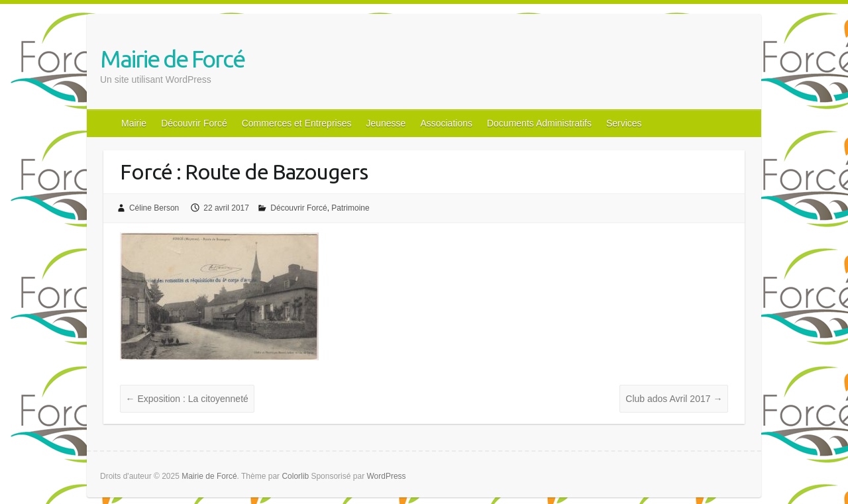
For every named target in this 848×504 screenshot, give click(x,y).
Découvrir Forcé (194, 123)
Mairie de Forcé (172, 59)
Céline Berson (154, 208)
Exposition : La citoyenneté (187, 399)
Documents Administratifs (539, 123)
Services (624, 123)
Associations (446, 123)
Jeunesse (386, 123)
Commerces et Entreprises (297, 123)
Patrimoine (350, 208)
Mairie (134, 123)
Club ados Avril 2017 (674, 399)
